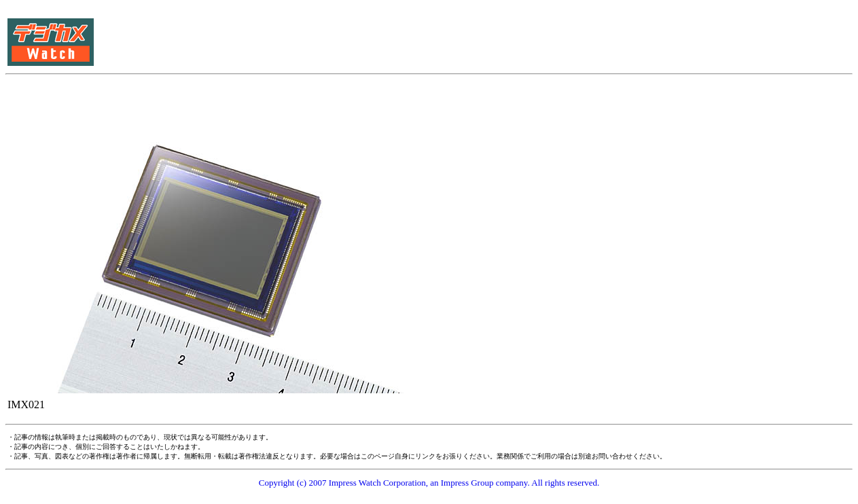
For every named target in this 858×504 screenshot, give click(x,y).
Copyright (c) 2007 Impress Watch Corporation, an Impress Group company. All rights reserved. (429, 483)
